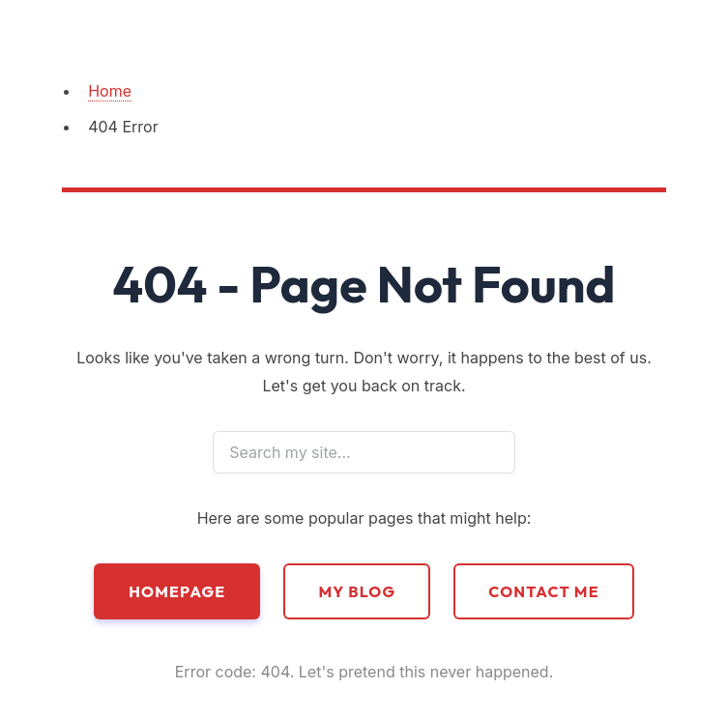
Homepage (177, 591)
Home (110, 91)
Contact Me (543, 591)
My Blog (357, 591)
